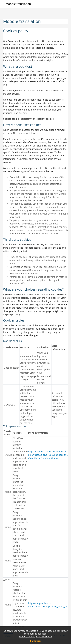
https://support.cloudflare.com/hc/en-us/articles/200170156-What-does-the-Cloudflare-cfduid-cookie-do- (48, 455)
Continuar (35, 641)
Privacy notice (27, 636)
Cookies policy (44, 636)
